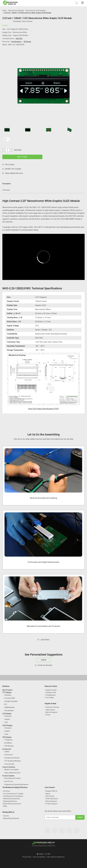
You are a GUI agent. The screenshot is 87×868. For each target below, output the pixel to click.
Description (7, 184)
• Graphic (7, 719)
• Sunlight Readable (11, 701)
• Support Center (51, 690)
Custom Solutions (9, 767)
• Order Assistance (51, 799)
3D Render (27, 42)
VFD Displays (7, 737)
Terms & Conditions (39, 857)
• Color (6, 734)
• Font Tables (49, 698)
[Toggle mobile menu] (82, 3)
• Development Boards (12, 758)
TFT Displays (7, 692)
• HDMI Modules (9, 707)
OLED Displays (7, 725)
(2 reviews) (17, 21)
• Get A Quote (50, 796)
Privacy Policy (27, 857)
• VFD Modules (9, 746)
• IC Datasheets (50, 695)
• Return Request (51, 801)
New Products (7, 690)
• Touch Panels (9, 764)
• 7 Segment (8, 740)
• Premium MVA (9, 698)
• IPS (5, 704)
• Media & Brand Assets (11, 818)
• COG (6, 722)
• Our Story (6, 791)
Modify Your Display (13, 169)
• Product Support (51, 804)
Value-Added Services (14, 173)
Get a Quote (10, 165)
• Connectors (8, 755)
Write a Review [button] (27, 21)
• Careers (6, 816)
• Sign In (48, 794)
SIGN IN (44, 660)
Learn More (45, 640)
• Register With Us (51, 791)
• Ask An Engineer (51, 712)
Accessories (7, 749)
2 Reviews (6, 190)
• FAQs (5, 806)
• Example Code (50, 692)
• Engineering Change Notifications (16, 784)
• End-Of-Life (8, 781)
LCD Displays (7, 714)
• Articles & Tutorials (52, 707)
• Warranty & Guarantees (11, 799)
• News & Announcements (12, 804)
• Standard (7, 695)
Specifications (16, 42)
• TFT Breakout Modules (12, 761)
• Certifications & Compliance (13, 796)
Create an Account (45, 665)
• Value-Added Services (12, 773)
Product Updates (8, 776)
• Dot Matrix (8, 743)
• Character (8, 716)
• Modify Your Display (11, 770)
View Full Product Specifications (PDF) (43, 409)
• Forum (48, 715)
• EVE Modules (9, 711)
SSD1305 (19, 39)
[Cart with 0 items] (76, 3)
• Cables (7, 752)
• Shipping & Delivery (10, 801)
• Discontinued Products (12, 778)
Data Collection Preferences (56, 857)
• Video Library (50, 710)
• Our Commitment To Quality (13, 794)
